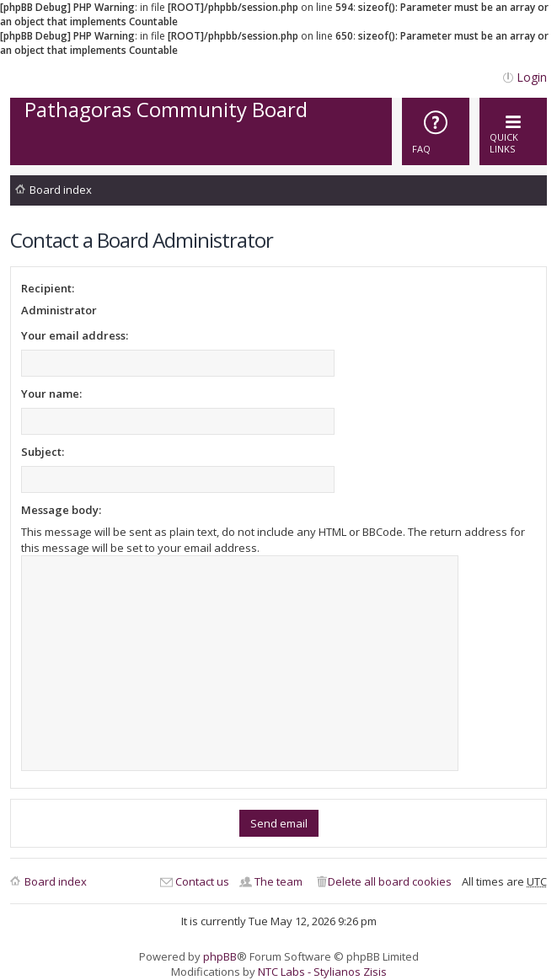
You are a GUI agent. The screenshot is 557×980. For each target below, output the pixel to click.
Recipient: (48, 288)
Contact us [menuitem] (202, 881)
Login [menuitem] (532, 77)
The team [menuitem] (278, 881)
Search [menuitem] (535, 193)
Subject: (43, 452)
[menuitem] (436, 131)
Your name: (51, 394)
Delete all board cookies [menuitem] (390, 881)
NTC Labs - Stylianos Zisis (322, 972)
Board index (61, 190)
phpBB (220, 956)
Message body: (61, 510)
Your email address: (75, 335)
